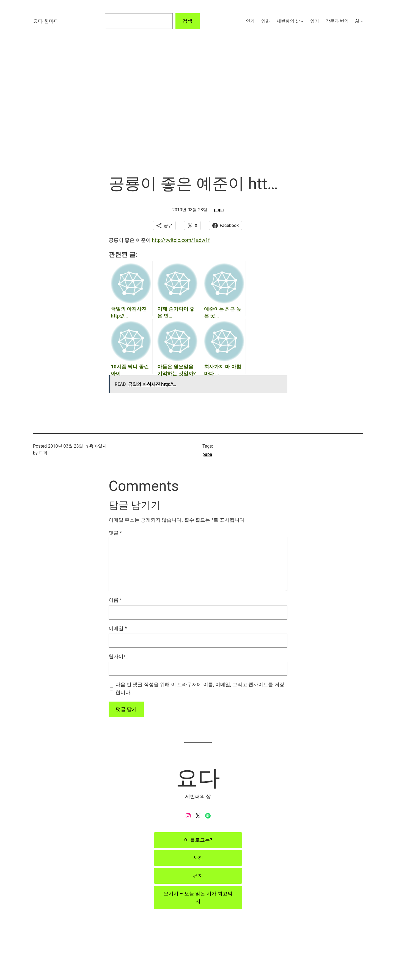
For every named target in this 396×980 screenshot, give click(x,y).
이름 (115, 600)
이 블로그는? (198, 840)
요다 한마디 (46, 21)
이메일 (118, 628)
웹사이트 (119, 656)
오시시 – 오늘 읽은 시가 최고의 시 (198, 897)
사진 (198, 858)
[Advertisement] (198, 116)
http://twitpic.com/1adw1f (181, 240)
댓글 (115, 533)
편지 (198, 876)
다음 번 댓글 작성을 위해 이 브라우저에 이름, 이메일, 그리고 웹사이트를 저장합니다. (200, 688)
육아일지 (98, 446)
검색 (188, 21)
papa (219, 210)
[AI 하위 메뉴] (362, 21)
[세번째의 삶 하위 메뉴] (302, 21)
